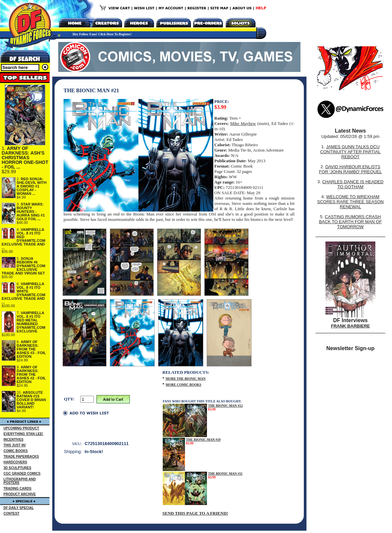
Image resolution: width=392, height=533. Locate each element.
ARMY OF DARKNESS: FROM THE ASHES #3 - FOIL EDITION (31, 349)
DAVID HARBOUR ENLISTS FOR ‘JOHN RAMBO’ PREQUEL (351, 169)
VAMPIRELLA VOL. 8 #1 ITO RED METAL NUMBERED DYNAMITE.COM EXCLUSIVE (31, 322)
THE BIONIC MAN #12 (225, 406)
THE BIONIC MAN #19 (203, 440)
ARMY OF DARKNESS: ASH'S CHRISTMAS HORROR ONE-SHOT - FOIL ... (25, 158)
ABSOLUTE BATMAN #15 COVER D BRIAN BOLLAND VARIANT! (31, 400)
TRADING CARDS (18, 489)
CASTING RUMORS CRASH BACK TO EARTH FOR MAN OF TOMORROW (350, 222)
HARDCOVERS (15, 462)
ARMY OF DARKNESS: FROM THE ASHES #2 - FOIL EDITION (31, 374)
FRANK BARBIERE (351, 326)
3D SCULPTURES (17, 468)
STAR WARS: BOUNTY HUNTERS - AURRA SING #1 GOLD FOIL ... (31, 212)
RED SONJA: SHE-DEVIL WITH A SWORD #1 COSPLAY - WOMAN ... (32, 186)
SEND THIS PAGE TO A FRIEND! (195, 513)
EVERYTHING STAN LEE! (23, 434)
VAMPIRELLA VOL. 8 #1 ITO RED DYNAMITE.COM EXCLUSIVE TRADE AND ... (23, 239)
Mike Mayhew (243, 123)
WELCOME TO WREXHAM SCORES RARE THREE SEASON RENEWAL (350, 202)
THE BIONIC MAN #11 (225, 474)
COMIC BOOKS (16, 451)
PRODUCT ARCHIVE (20, 494)
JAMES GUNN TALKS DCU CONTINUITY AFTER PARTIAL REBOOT (350, 152)
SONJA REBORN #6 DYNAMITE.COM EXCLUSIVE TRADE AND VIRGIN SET (23, 266)
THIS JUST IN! (15, 445)
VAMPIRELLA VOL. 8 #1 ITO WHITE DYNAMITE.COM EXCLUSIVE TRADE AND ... (23, 293)
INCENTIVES (14, 440)
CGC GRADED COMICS (22, 474)
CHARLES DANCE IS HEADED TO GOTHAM (353, 184)
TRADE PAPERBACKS (21, 457)
